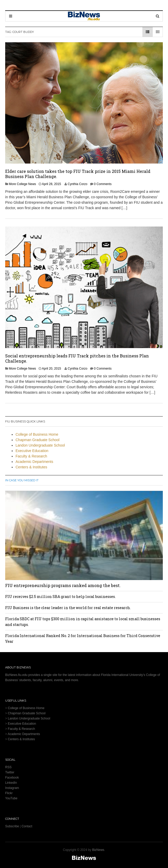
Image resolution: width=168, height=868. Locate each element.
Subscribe (12, 826)
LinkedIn (11, 783)
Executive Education (32, 451)
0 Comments (103, 184)
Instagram (12, 788)
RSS (8, 767)
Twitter (10, 772)
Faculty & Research (31, 456)
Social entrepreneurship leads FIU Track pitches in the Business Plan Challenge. (77, 358)
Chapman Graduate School (38, 440)
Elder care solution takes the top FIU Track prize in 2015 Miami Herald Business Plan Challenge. (78, 174)
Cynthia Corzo (77, 184)
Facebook (12, 778)
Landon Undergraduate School (40, 445)
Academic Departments (34, 462)
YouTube (11, 798)
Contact (27, 826)
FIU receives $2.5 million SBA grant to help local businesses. (60, 597)
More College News (22, 184)
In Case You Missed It (22, 480)
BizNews (98, 850)
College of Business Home (37, 434)
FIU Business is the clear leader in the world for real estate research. (68, 608)
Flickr (9, 793)
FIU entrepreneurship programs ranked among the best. (63, 585)
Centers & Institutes (31, 467)
